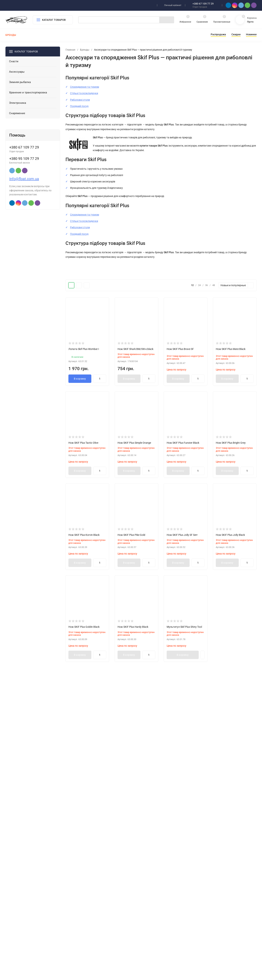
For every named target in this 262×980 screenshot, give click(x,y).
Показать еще (161, 870)
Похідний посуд (79, 106)
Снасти (80, 920)
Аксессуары (82, 926)
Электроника (83, 944)
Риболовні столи (80, 100)
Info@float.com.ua (24, 179)
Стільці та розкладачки (84, 93)
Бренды (85, 50)
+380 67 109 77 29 (203, 4)
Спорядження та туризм (85, 87)
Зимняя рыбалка (85, 932)
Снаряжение (83, 950)
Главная (70, 50)
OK (165, 965)
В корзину (80, 379)
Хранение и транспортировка (92, 938)
